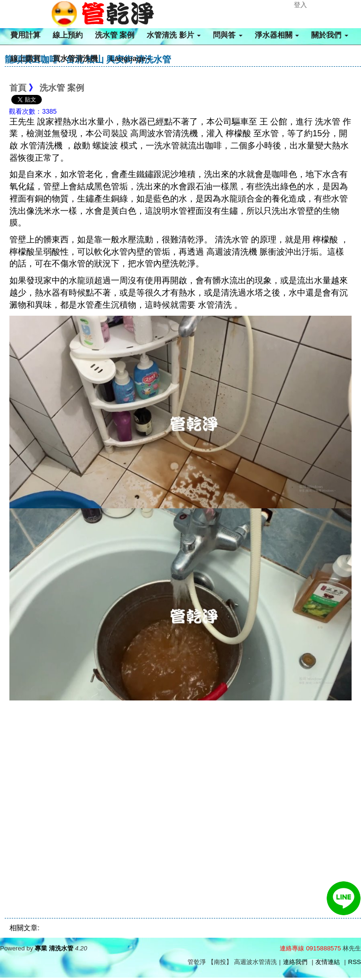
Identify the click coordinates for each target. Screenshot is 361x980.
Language (130, 58)
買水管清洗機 (75, 58)
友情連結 (328, 962)
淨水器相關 (277, 35)
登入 (300, 5)
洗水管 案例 (115, 35)
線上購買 (25, 58)
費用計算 (25, 35)
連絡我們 (295, 962)
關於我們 (330, 35)
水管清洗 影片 (174, 35)
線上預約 (68, 35)
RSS (355, 962)
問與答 (228, 35)
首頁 (18, 88)
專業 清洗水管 (54, 948)
